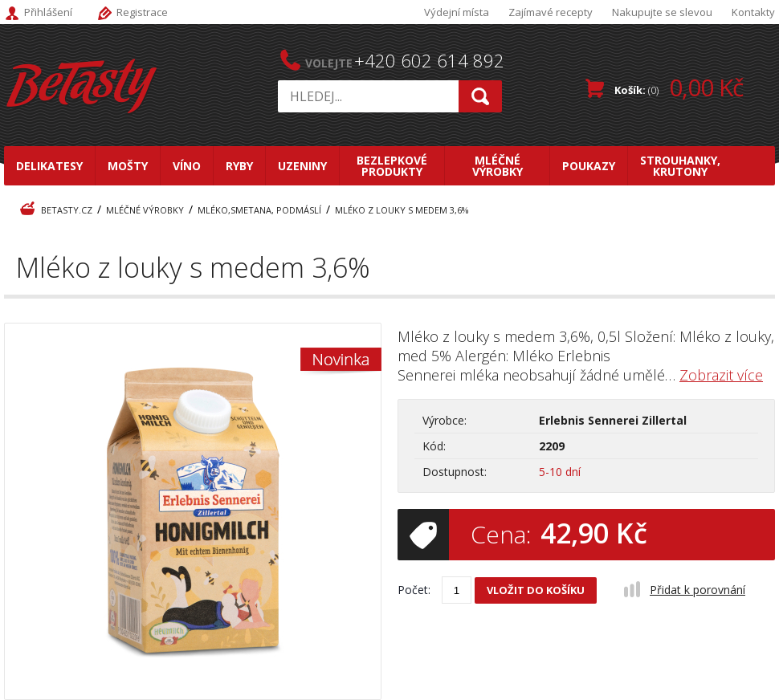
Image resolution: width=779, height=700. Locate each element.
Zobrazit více (721, 375)
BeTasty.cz (67, 210)
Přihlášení (48, 12)
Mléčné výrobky (145, 210)
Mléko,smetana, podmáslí (259, 210)
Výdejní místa (457, 12)
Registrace (142, 12)
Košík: (679, 87)
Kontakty (753, 12)
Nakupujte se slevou (662, 12)
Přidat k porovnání (697, 590)
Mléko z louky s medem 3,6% (402, 210)
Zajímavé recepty (551, 12)
